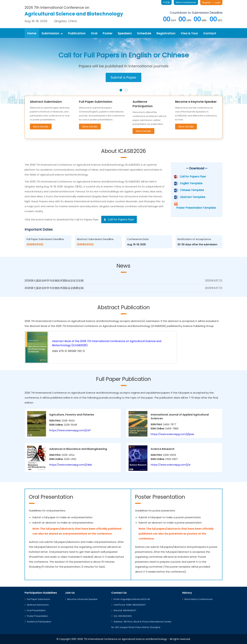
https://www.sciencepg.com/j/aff (70, 430)
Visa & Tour (189, 33)
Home (32, 33)
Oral (94, 33)
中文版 (166, 2)
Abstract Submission (38, 605)
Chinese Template (192, 190)
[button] (121, 90)
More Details (41, 127)
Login (218, 3)
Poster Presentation (37, 616)
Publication (77, 33)
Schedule (144, 33)
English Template (191, 183)
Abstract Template (193, 197)
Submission (52, 33)
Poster (108, 33)
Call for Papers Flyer (193, 177)
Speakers (125, 33)
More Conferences (186, 2)
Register (207, 3)
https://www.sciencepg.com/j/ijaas (172, 434)
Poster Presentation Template (196, 208)
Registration (166, 33)
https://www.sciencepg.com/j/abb (71, 465)
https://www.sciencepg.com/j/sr (171, 465)
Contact (210, 33)
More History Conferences (199, 599)
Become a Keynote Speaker (82, 599)
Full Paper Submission (39, 599)
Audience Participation (39, 622)
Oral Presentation (36, 610)
